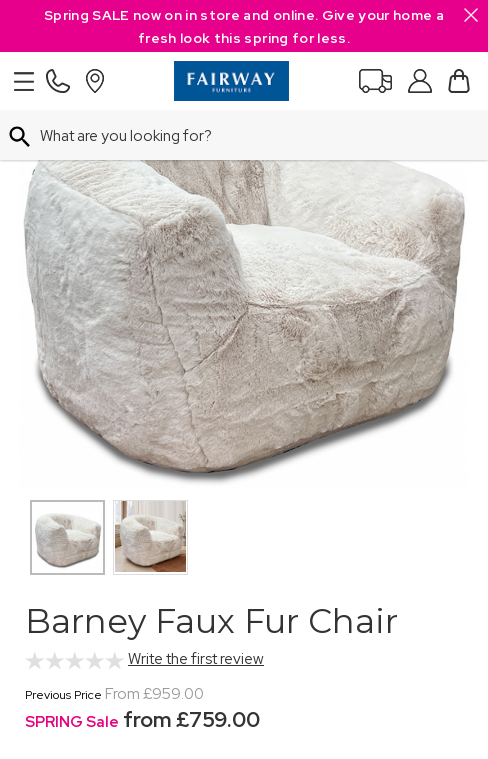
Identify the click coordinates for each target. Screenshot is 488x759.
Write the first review (196, 659)
